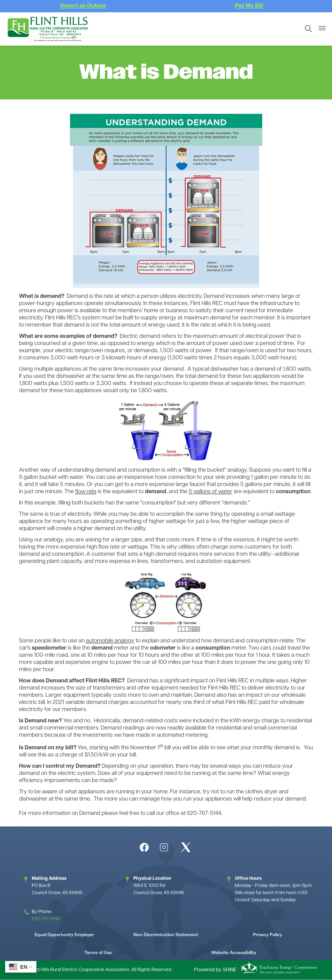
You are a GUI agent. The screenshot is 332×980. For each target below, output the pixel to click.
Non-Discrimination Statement (166, 935)
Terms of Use (99, 953)
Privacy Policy (266, 935)
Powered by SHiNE (215, 971)
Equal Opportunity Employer (66, 935)
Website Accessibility (233, 953)
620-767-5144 (46, 919)
